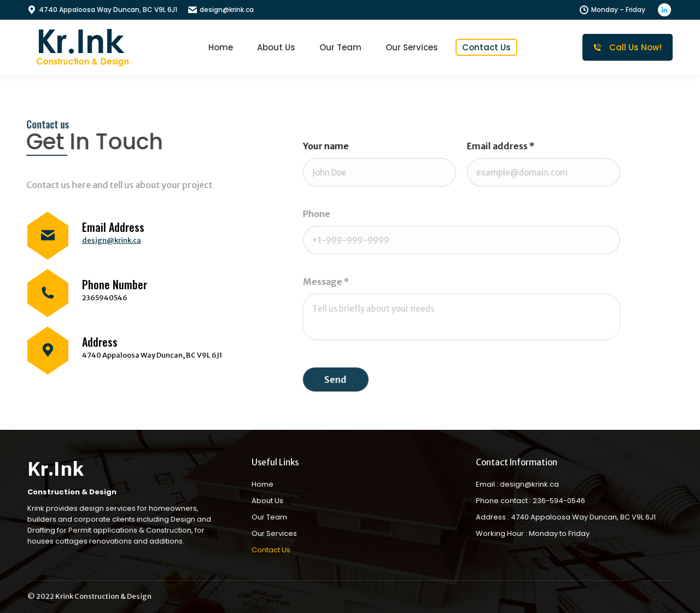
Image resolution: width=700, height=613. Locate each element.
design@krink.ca (221, 10)
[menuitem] (221, 47)
